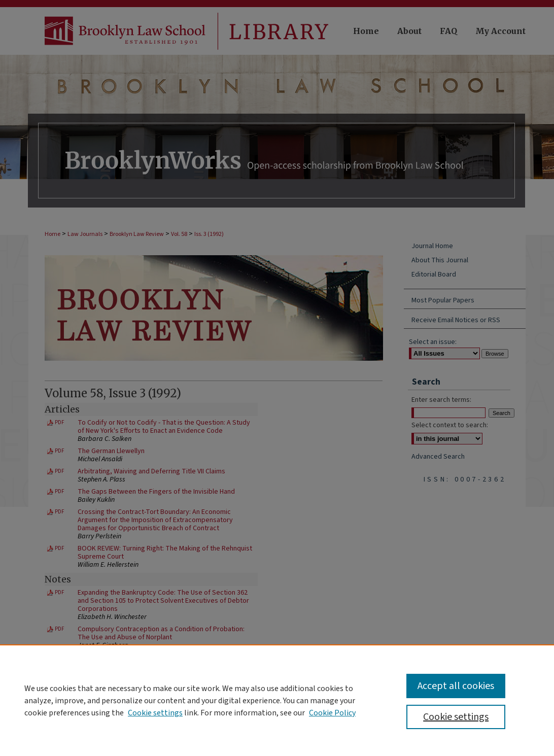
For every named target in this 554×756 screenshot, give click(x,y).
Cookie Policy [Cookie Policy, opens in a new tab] (332, 713)
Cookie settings (155, 713)
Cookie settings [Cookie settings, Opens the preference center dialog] (456, 717)
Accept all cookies (456, 686)
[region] (277, 700)
